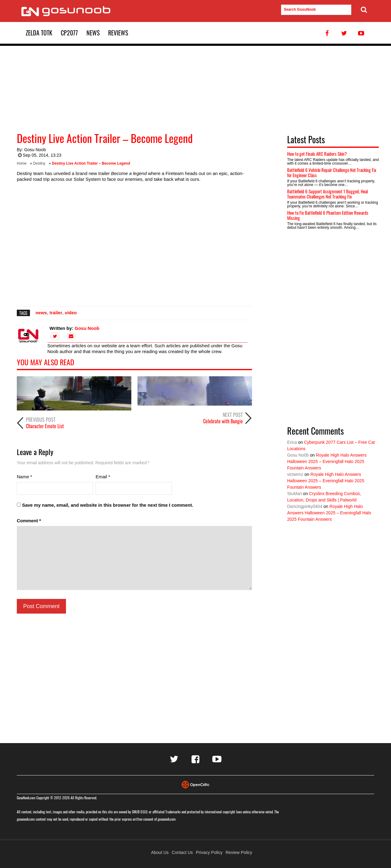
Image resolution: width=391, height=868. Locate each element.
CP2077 (69, 33)
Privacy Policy (209, 852)
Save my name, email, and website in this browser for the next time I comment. (108, 505)
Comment (29, 521)
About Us (160, 852)
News (93, 33)
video (71, 313)
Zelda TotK (39, 33)
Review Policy (239, 852)
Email (103, 477)
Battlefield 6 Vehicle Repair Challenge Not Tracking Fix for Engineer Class (332, 172)
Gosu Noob (35, 150)
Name (24, 477)
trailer (56, 313)
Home (22, 163)
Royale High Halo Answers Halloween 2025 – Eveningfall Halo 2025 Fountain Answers (327, 461)
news (41, 313)
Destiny (39, 163)
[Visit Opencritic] (195, 784)
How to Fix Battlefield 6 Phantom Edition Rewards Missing (328, 215)
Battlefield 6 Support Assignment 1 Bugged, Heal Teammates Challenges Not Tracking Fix (327, 194)
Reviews (118, 33)
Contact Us (182, 852)
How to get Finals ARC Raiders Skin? (317, 154)
